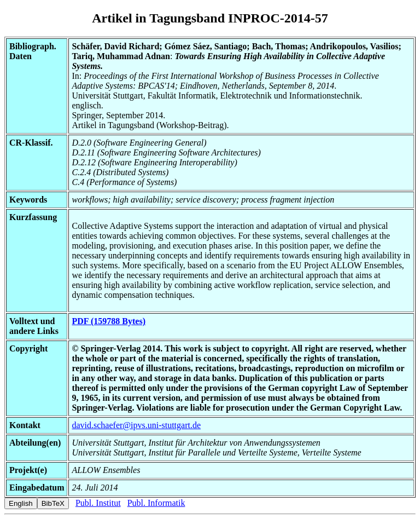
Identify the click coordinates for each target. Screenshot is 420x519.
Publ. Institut (98, 503)
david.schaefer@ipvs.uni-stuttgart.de (136, 425)
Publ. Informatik (156, 503)
